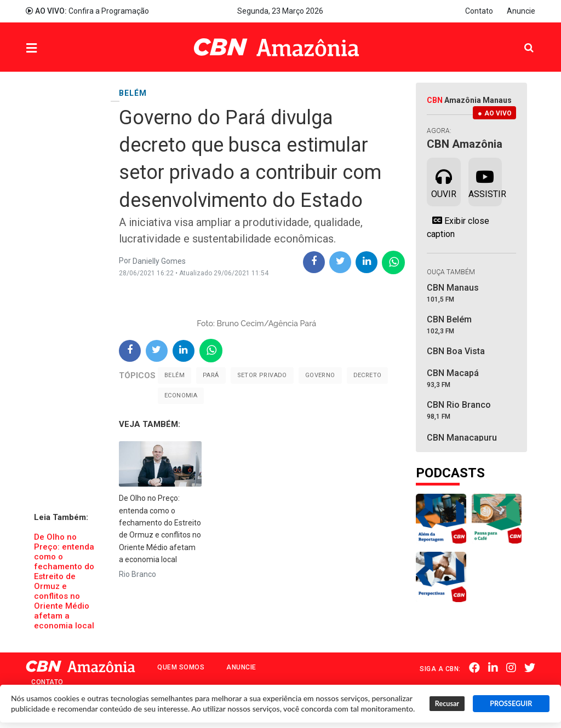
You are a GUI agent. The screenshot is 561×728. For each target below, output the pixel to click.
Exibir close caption (458, 227)
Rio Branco (138, 574)
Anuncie (521, 11)
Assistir (485, 181)
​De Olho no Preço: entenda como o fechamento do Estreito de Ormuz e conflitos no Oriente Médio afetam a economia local (64, 581)
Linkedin (493, 668)
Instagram (511, 668)
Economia (181, 395)
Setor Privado (262, 375)
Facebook (474, 668)
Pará (211, 375)
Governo (320, 375)
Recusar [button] (447, 704)
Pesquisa (520, 39)
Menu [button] (54, 48)
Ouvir (444, 181)
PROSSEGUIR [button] (511, 704)
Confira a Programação (87, 11)
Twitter (530, 668)
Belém (174, 375)
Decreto (368, 375)
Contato (479, 11)
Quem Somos (181, 667)
